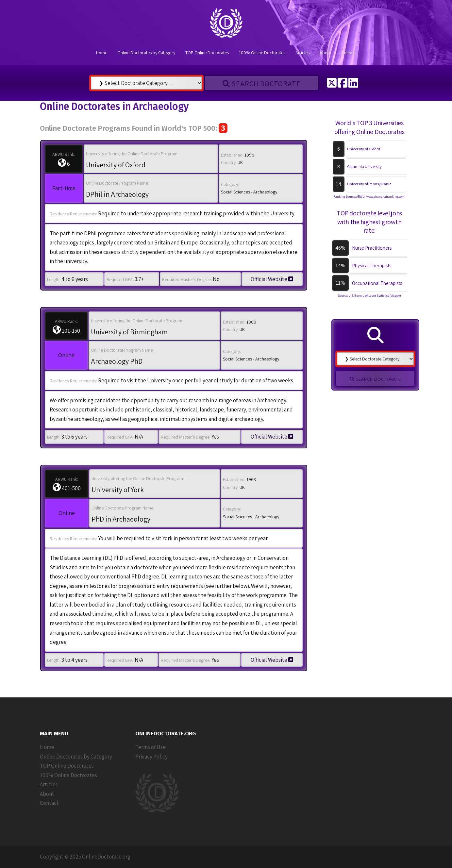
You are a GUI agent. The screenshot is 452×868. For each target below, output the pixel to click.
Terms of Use (151, 747)
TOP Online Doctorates (207, 53)
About (325, 53)
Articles (302, 53)
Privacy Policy (151, 757)
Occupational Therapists (377, 283)
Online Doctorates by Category (146, 53)
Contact (349, 53)
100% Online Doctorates (262, 53)
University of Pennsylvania (369, 184)
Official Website (272, 279)
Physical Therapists (372, 266)
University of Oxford (364, 149)
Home (102, 53)
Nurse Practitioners (372, 248)
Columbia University (364, 167)
